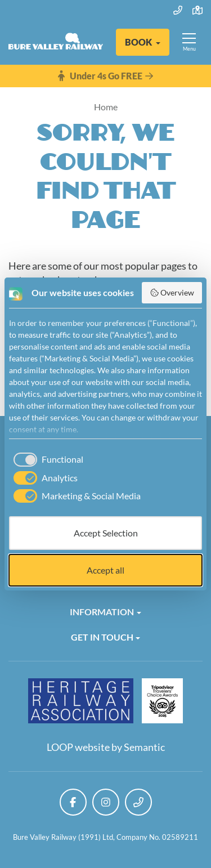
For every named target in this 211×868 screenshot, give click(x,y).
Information (102, 612)
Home (106, 107)
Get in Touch (102, 637)
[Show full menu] (189, 42)
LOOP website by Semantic (106, 747)
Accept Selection (106, 533)
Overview (172, 293)
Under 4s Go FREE (105, 76)
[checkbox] (46, 459)
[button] (143, 42)
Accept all (105, 570)
